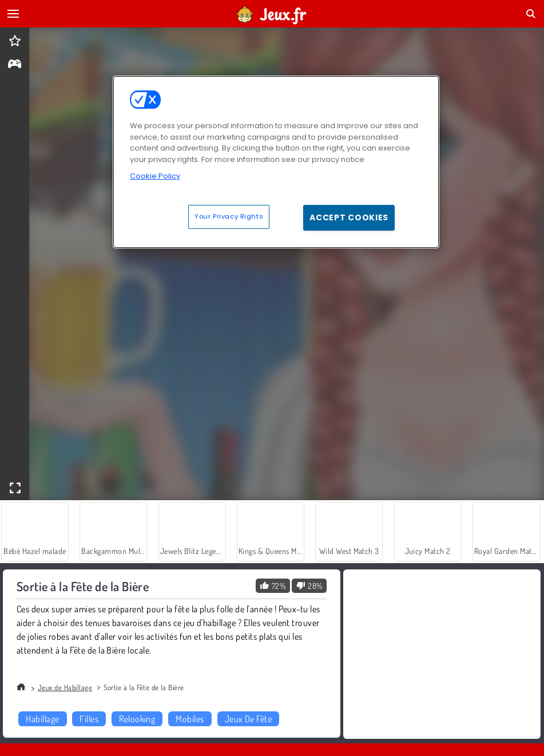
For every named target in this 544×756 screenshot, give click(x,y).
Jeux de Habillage (65, 687)
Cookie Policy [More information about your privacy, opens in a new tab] (155, 176)
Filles (89, 719)
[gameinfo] (15, 65)
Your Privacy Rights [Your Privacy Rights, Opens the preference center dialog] (229, 216)
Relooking (137, 719)
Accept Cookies (349, 217)
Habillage (42, 719)
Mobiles (190, 719)
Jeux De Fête (249, 719)
